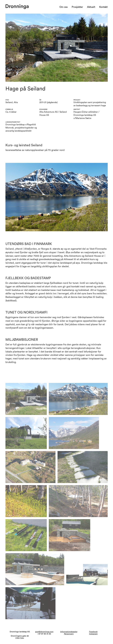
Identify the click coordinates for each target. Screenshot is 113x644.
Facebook (93, 632)
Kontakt (103, 7)
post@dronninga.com (44, 632)
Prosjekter (77, 7)
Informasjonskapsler (69, 632)
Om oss (64, 7)
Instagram (93, 634)
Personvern (69, 634)
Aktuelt (91, 7)
